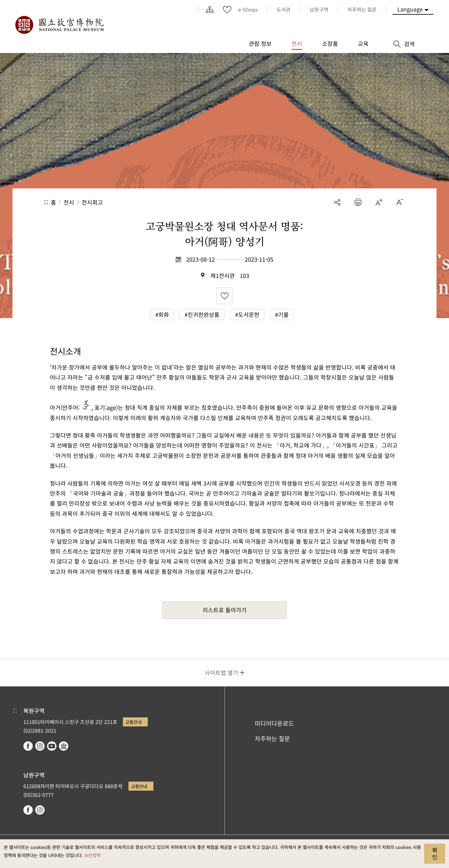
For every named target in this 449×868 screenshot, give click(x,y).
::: (198, 9)
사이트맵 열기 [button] (222, 672)
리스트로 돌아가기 (225, 610)
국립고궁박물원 (59, 25)
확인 (435, 853)
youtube (52, 746)
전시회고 (92, 202)
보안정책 (92, 855)
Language (410, 9)
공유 (337, 202)
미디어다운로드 (274, 723)
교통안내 (133, 722)
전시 (69, 202)
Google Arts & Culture (64, 746)
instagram (40, 746)
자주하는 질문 (272, 739)
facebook (28, 746)
